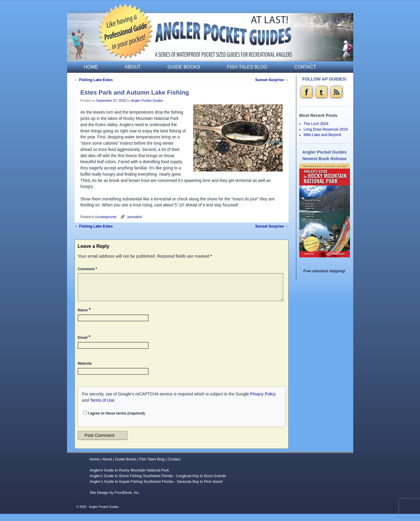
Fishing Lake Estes (94, 80)
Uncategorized (106, 217)
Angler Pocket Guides (147, 101)
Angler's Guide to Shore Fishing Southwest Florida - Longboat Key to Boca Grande (158, 483)
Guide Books (184, 67)
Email (85, 344)
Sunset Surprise (272, 80)
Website (85, 371)
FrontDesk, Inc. (127, 500)
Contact (305, 67)
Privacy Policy (263, 401)
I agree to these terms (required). (114, 420)
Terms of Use (102, 407)
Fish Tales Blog (247, 67)
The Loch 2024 (316, 124)
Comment (88, 269)
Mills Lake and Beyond (322, 135)
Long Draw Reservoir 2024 (326, 129)
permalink (135, 217)
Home (91, 67)
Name (85, 317)
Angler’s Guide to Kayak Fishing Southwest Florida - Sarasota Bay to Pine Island (156, 489)
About (133, 67)
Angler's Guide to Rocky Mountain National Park (129, 477)
